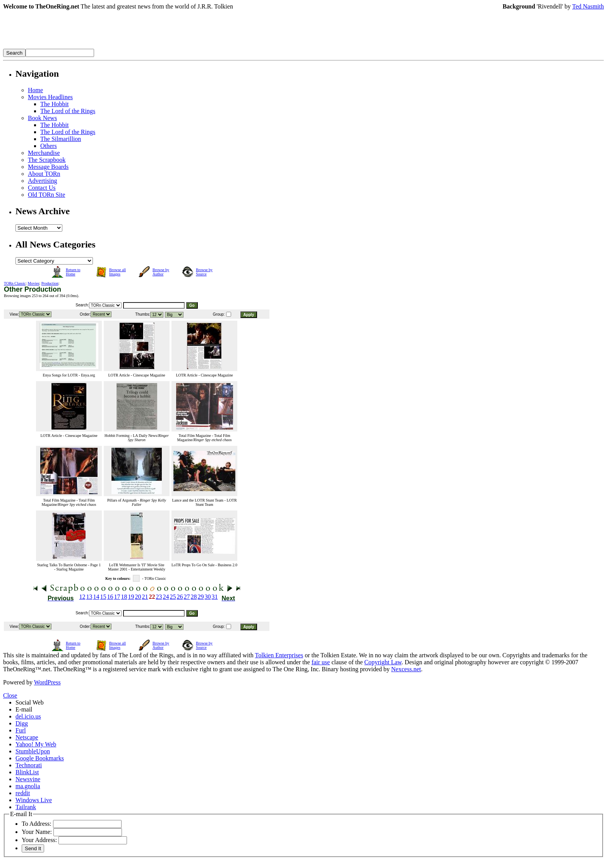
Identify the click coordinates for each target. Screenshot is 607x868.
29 (201, 597)
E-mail (24, 709)
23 (159, 597)
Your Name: (37, 832)
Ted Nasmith (588, 6)
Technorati (29, 765)
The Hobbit (54, 104)
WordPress (47, 682)
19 (131, 597)
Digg (22, 723)
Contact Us (42, 188)
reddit (23, 793)
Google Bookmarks (40, 758)
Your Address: (39, 840)
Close (10, 695)
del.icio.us (28, 716)
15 (103, 597)
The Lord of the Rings (68, 111)
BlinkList (27, 772)
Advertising (43, 181)
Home (35, 90)
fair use (321, 662)
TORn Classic (15, 283)
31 (215, 597)
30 (208, 597)
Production (50, 283)
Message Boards (48, 167)
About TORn (44, 174)
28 (194, 597)
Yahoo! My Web (36, 744)
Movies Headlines (50, 97)
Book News (42, 118)
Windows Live (34, 800)
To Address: (37, 824)
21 (145, 597)
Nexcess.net (406, 669)
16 (110, 597)
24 (166, 597)
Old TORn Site (46, 195)
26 (180, 597)
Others (49, 146)
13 (89, 597)
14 (96, 597)
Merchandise (44, 153)
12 (82, 597)
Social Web (30, 702)
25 (173, 597)
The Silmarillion (61, 139)
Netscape (27, 737)
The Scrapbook (47, 160)
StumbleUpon (33, 751)
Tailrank (26, 807)
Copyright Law (383, 662)
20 (138, 597)
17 (117, 597)
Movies (34, 283)
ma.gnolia (28, 786)
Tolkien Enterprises (279, 655)
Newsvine (28, 779)
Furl (21, 730)
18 (124, 597)
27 (187, 597)
